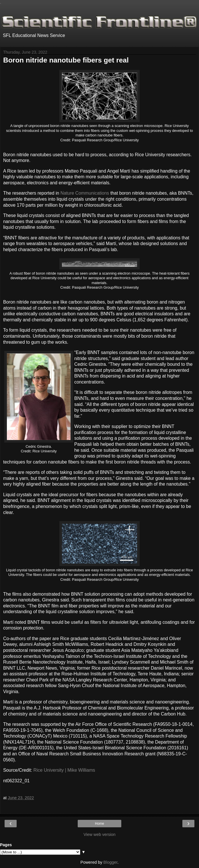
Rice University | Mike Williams (64, 770)
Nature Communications (85, 193)
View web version (99, 834)
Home (99, 824)
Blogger (111, 862)
